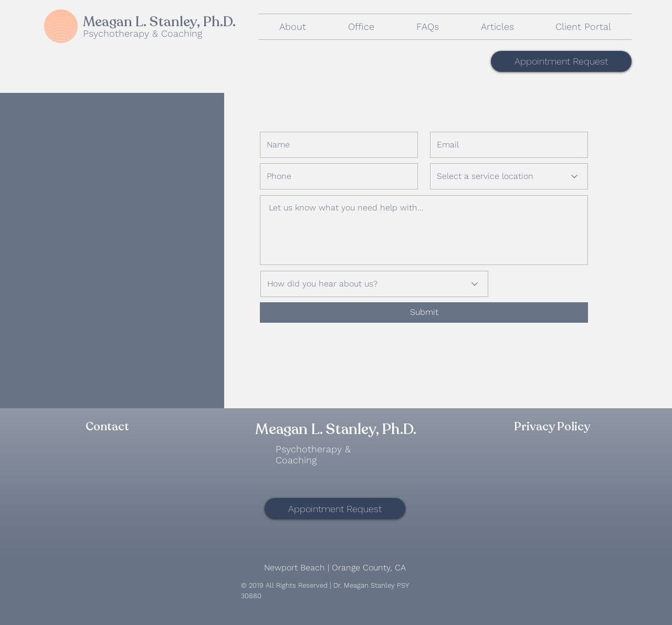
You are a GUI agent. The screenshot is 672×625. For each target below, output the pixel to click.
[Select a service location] (509, 176)
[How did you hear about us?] (374, 284)
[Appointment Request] (561, 61)
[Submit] (424, 312)
